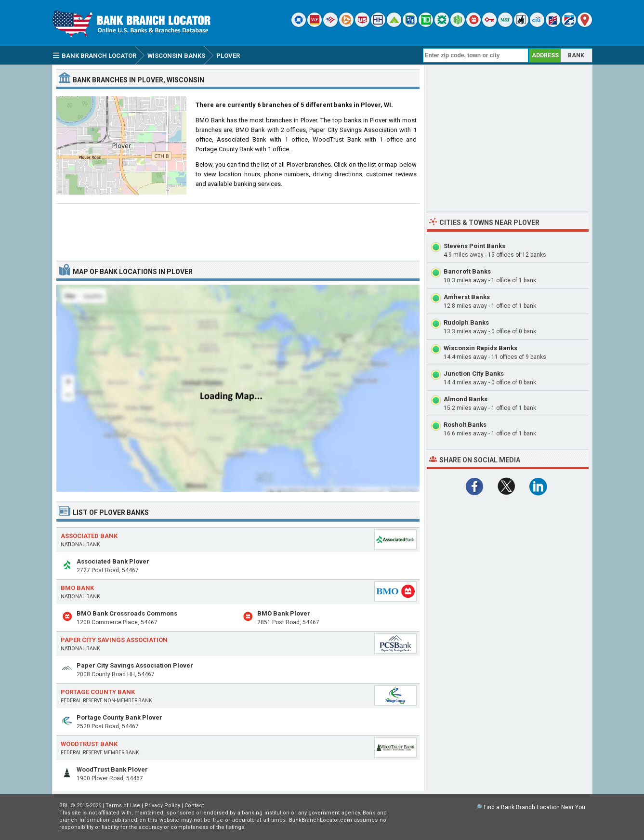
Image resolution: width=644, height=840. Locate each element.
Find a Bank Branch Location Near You (534, 807)
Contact (194, 806)
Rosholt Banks (465, 425)
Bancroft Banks (467, 271)
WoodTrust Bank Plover (112, 769)
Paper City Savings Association (114, 640)
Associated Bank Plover (113, 561)
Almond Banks (466, 399)
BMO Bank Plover (284, 613)
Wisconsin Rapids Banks (480, 348)
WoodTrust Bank (89, 744)
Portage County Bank (98, 692)
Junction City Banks (474, 374)
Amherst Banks (467, 297)
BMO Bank (77, 588)
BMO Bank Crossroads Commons (127, 613)
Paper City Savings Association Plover (135, 665)
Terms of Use (123, 806)
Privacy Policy (162, 806)
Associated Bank (89, 536)
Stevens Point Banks (474, 246)
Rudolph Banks (466, 322)
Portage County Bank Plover (119, 717)
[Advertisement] (238, 228)
